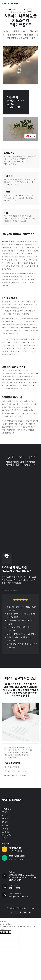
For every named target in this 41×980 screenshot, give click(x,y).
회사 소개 (5, 812)
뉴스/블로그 (6, 832)
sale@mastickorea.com (19, 896)
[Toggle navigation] (29, 11)
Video (30, 136)
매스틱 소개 (5, 815)
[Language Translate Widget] (14, 9)
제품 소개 (5, 822)
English (4, 838)
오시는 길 (5, 829)
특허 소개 (5, 819)
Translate (20, 12)
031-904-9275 (14, 888)
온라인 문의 (5, 825)
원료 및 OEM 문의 (12, 763)
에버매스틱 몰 (15, 848)
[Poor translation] (8, 932)
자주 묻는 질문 (6, 835)
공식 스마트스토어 (17, 856)
